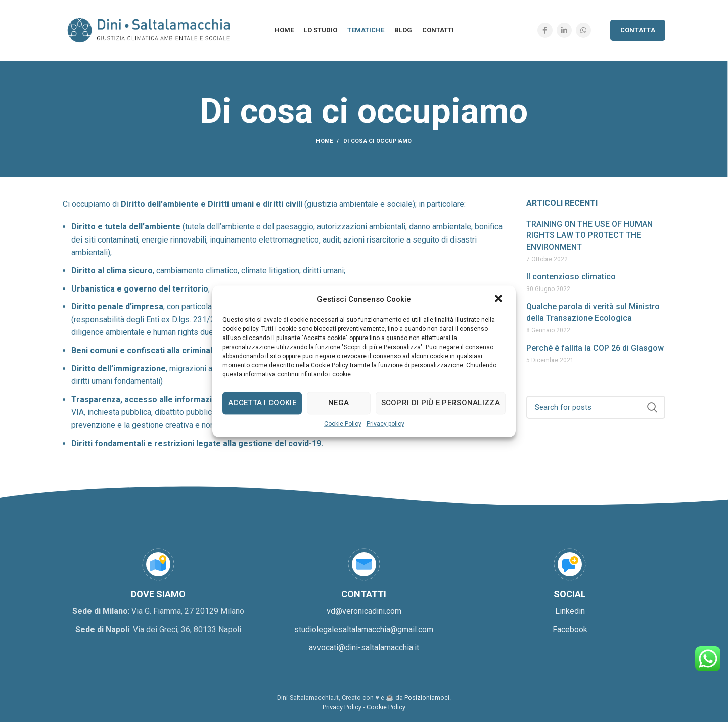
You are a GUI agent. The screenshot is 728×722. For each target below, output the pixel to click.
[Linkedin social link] (564, 30)
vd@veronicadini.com (364, 611)
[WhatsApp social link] (583, 30)
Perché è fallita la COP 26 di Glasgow (595, 348)
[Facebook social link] (545, 30)
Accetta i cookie (262, 403)
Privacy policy (385, 424)
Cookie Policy (343, 424)
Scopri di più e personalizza (441, 403)
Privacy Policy (342, 707)
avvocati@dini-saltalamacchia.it (364, 647)
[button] (499, 299)
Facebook (570, 629)
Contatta (638, 30)
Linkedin (570, 611)
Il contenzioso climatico (571, 277)
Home (324, 141)
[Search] (596, 407)
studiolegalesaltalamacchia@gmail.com (364, 629)
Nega (338, 403)
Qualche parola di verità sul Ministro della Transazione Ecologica (593, 312)
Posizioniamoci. (428, 697)
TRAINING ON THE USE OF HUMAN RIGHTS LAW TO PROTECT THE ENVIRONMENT (589, 235)
